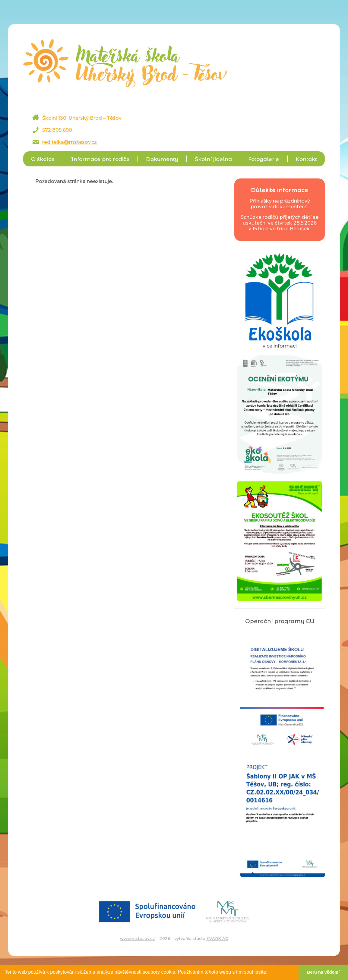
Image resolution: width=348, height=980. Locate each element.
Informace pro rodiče (100, 159)
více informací (280, 343)
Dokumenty (162, 159)
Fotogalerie (264, 159)
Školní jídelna (213, 159)
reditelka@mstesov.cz (70, 142)
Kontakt (306, 159)
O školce (43, 159)
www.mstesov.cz (138, 938)
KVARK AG (217, 938)
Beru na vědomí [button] (323, 972)
